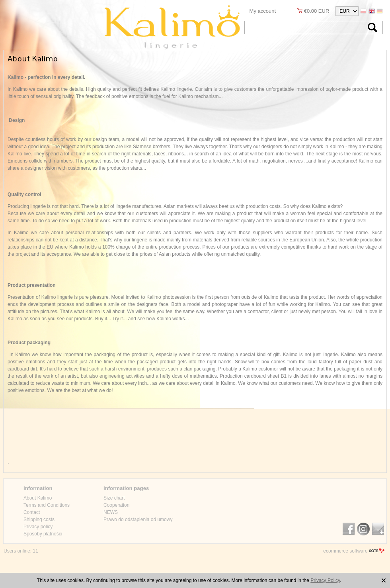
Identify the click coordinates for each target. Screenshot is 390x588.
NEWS (111, 512)
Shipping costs (39, 519)
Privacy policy (38, 527)
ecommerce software (345, 551)
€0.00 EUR (317, 11)
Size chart (114, 498)
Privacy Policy (325, 580)
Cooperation (116, 505)
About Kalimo (38, 498)
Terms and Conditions (47, 505)
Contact (32, 512)
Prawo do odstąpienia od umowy (138, 519)
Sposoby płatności (43, 534)
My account (263, 11)
